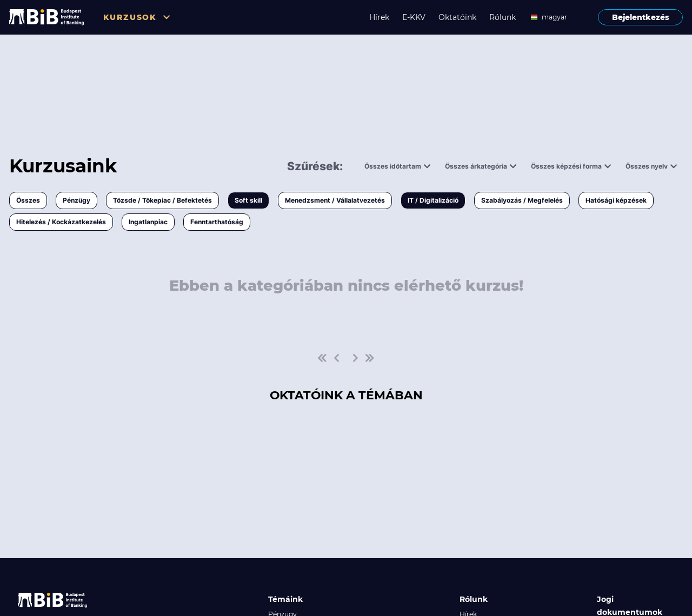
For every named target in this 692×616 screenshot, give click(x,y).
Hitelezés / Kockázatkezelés (61, 222)
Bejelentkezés (641, 17)
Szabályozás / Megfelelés (522, 200)
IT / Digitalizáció (433, 200)
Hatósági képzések (616, 200)
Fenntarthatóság (217, 222)
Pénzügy (76, 200)
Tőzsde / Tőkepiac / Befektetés (162, 200)
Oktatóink (457, 17)
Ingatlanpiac (148, 222)
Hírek (379, 17)
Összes (28, 200)
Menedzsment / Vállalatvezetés (335, 200)
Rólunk (503, 17)
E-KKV (414, 17)
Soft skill (248, 200)
